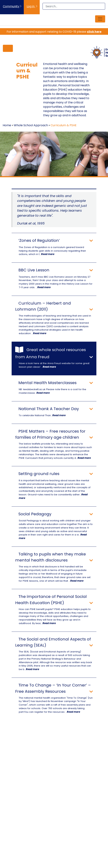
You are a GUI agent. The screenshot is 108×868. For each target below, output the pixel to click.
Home (7, 125)
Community (11, 6)
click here (94, 32)
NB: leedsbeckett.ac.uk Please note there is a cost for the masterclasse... (52, 391)
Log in (31, 6)
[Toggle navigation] (100, 19)
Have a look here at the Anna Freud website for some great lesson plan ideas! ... (54, 365)
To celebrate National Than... (42, 415)
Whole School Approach (31, 125)
